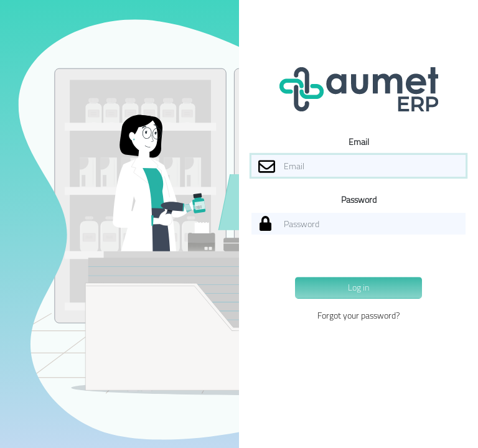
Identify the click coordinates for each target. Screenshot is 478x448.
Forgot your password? (358, 315)
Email (359, 142)
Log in (358, 287)
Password (359, 200)
